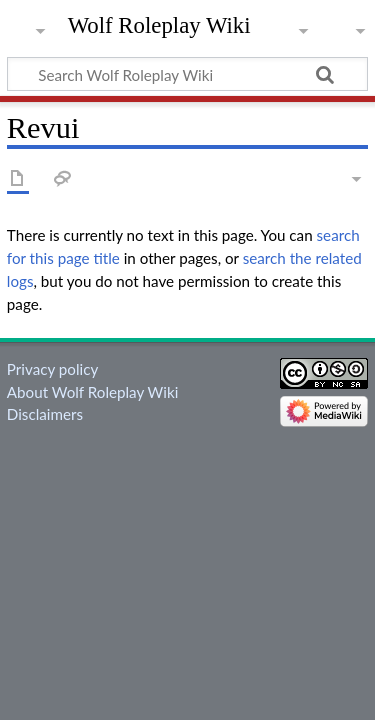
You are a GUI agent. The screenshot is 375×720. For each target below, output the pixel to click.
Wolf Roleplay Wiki (159, 26)
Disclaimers (45, 414)
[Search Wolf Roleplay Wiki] (187, 74)
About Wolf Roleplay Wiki (92, 392)
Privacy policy (52, 369)
